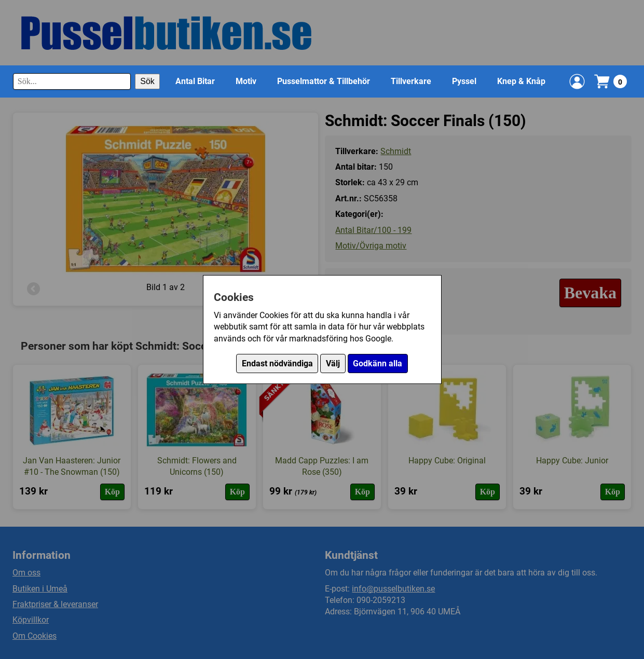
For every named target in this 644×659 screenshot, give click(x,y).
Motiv (246, 81)
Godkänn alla (378, 363)
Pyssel (464, 81)
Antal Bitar (195, 81)
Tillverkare (411, 81)
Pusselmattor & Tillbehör (324, 81)
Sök (147, 81)
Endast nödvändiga (277, 363)
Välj (333, 363)
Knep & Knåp (521, 81)
